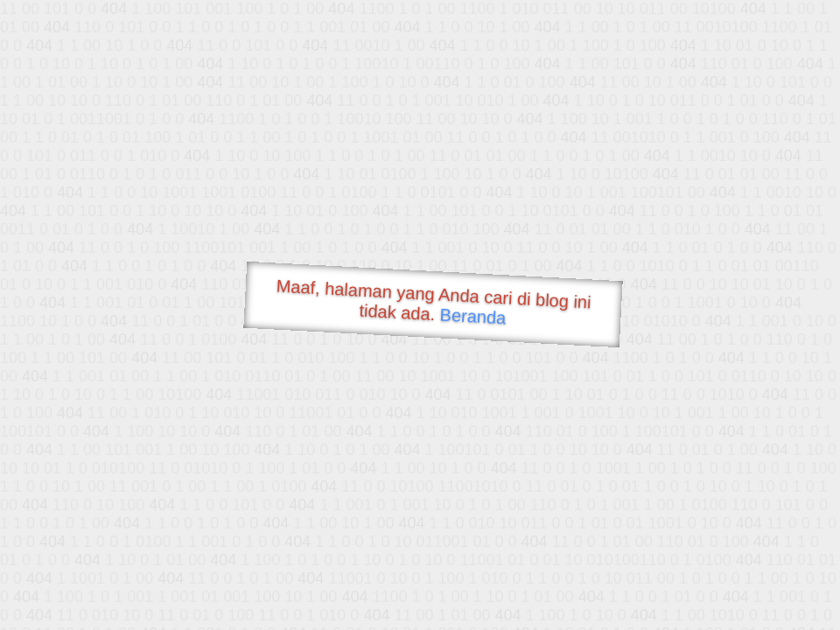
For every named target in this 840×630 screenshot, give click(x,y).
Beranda (473, 316)
